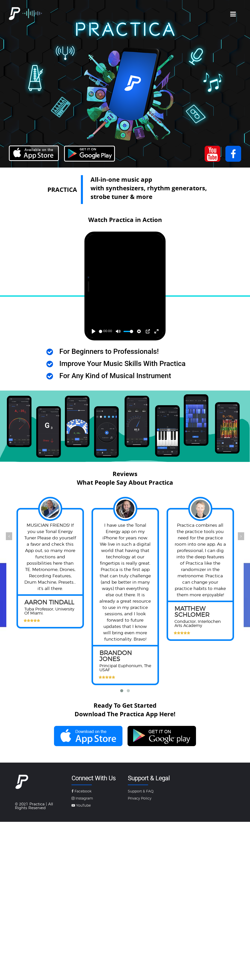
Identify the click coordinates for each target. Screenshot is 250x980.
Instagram (82, 799)
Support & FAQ (141, 791)
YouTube (81, 806)
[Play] (94, 331)
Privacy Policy (140, 799)
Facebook (82, 791)
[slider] (101, 331)
